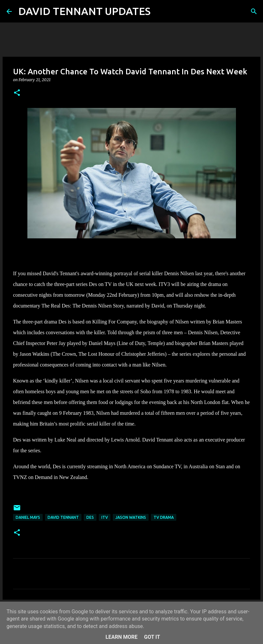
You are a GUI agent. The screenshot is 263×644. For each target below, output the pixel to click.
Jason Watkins (131, 517)
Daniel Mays (28, 517)
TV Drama (164, 517)
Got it (152, 637)
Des (90, 517)
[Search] (160, 11)
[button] (17, 93)
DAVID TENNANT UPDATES (84, 11)
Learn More (122, 637)
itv (105, 517)
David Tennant (63, 517)
